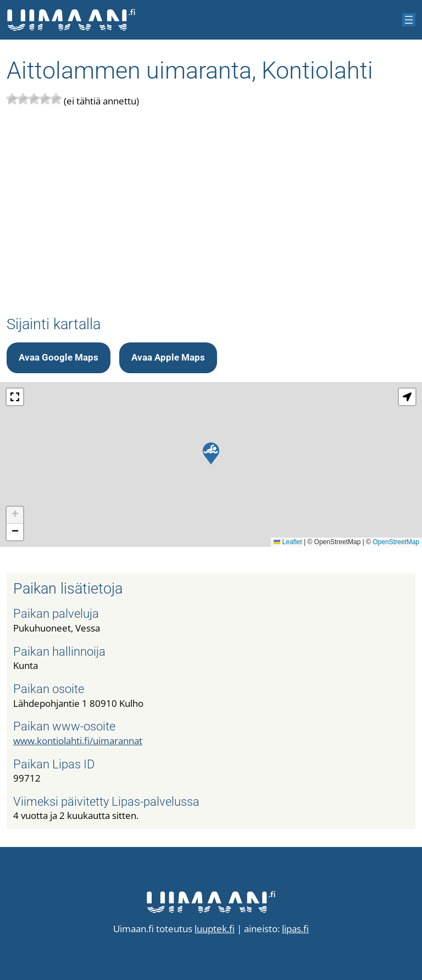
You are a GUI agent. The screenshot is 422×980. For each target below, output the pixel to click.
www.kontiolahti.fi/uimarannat (78, 741)
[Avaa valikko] (409, 20)
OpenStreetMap (396, 542)
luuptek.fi (215, 929)
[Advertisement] (211, 212)
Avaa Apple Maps (168, 357)
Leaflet (288, 542)
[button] (211, 453)
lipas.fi (295, 929)
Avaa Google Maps (59, 357)
